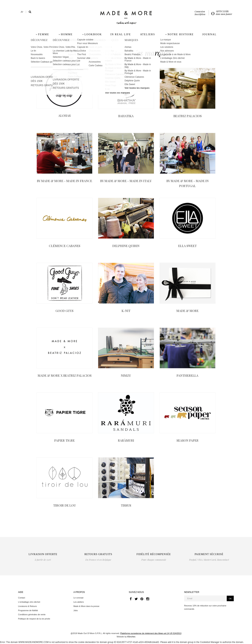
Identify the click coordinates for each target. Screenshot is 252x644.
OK (230, 599)
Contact (22, 598)
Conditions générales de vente (32, 614)
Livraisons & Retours (27, 606)
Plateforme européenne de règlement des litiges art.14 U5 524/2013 (151, 633)
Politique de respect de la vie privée (34, 619)
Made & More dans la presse (86, 606)
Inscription (200, 14)
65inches (131, 637)
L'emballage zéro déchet (29, 602)
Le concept (78, 598)
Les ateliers (79, 602)
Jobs (76, 610)
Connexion (200, 11)
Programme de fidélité (28, 610)
